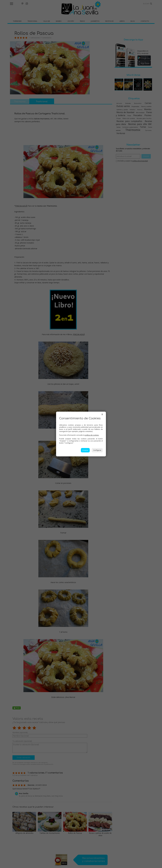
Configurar (97, 450)
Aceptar (85, 450)
